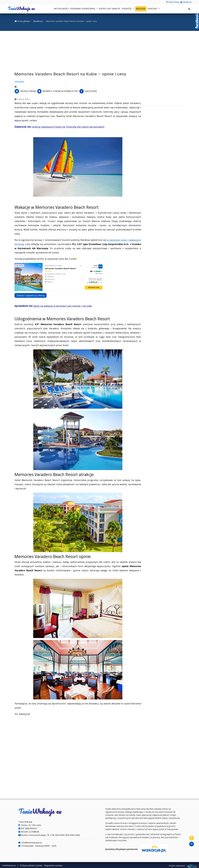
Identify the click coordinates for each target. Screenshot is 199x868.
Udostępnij (19, 82)
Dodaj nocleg (173, 2)
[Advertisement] (100, 52)
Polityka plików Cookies (31, 865)
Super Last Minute (110, 9)
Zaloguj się (186, 2)
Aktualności (61, 9)
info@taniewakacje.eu (30, 842)
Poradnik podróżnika (83, 9)
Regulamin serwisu (53, 865)
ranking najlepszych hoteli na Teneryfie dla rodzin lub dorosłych (68, 126)
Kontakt (153, 9)
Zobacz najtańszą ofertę (33, 295)
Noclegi (141, 9)
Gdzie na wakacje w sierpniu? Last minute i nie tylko (63, 305)
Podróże (127, 9)
